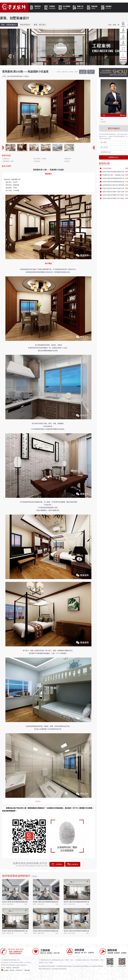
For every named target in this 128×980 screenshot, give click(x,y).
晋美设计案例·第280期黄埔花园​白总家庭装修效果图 (113, 172)
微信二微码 (123, 49)
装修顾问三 (123, 43)
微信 (27, 76)
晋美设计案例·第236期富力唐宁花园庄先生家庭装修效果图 (113, 195)
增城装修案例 (63, 969)
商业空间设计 (25, 25)
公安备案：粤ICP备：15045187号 (13, 970)
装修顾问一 (123, 31)
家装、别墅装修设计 (9, 25)
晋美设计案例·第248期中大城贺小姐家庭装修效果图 (113, 192)
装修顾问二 (123, 37)
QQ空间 (10, 76)
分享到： (5, 76)
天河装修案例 (59, 966)
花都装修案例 (46, 969)
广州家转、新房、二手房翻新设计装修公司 (76, 960)
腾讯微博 (20, 76)
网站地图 (27, 970)
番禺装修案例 (51, 966)
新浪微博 (15, 76)
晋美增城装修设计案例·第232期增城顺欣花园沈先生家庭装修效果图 (113, 185)
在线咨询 (75, 864)
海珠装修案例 (85, 966)
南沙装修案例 (43, 966)
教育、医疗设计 (40, 25)
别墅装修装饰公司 (58, 960)
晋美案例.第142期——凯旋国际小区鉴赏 (113, 175)
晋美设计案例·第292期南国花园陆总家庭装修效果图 (113, 182)
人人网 (24, 76)
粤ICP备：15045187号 (13, 968)
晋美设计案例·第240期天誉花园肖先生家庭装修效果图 (113, 189)
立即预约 (59, 864)
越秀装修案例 (68, 966)
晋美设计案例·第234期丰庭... (83, 72)
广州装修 (50, 963)
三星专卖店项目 (107, 168)
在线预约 (123, 24)
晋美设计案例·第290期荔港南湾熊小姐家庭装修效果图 (113, 179)
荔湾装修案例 (76, 966)
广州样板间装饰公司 (45, 960)
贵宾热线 (123, 57)
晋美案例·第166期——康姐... (91, 72)
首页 (110, 25)
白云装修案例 (93, 966)
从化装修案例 (54, 969)
